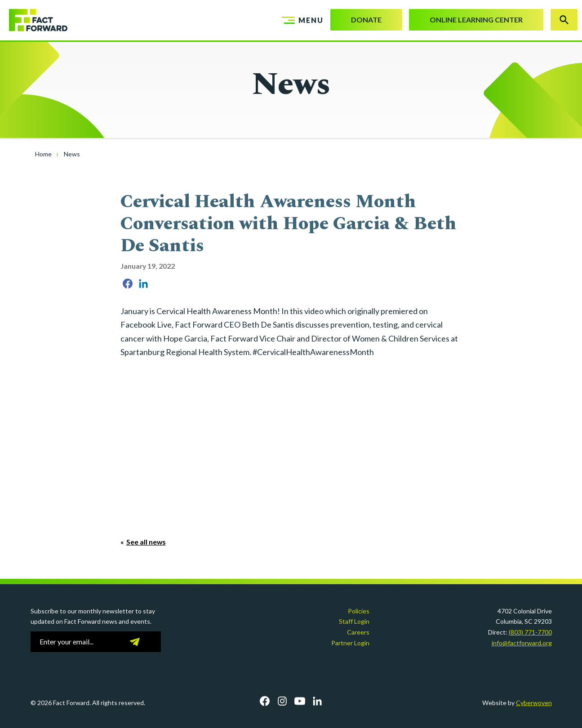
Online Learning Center (476, 20)
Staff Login (354, 621)
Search (564, 20)
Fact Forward (34, 20)
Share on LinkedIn (143, 284)
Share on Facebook (128, 284)
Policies (359, 611)
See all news (146, 542)
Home (43, 154)
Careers (358, 632)
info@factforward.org (522, 643)
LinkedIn (317, 701)
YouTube (300, 701)
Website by (517, 703)
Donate (366, 20)
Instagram (282, 701)
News (72, 154)
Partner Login (350, 643)
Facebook (265, 701)
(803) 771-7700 (530, 632)
